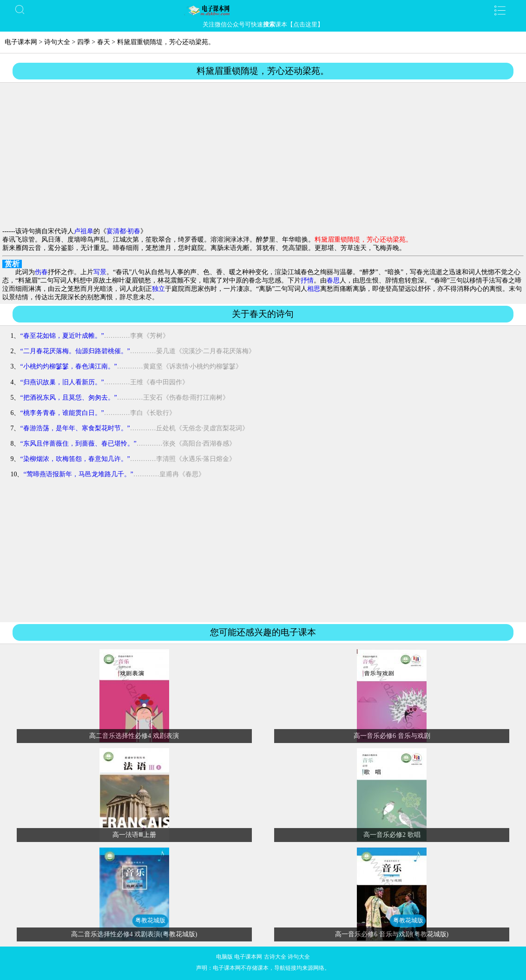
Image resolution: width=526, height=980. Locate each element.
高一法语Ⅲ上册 (134, 835)
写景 (100, 272)
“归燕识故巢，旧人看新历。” (62, 382)
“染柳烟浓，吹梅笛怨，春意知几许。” (75, 459)
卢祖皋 (84, 231)
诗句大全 (57, 42)
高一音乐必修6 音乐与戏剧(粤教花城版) (392, 934)
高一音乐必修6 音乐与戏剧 (392, 736)
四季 (84, 42)
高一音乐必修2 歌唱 (392, 835)
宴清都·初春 (124, 231)
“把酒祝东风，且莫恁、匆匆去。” (68, 398)
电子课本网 (21, 42)
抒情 (307, 280)
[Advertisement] (263, 155)
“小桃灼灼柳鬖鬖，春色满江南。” (68, 366)
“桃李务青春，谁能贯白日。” (62, 413)
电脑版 (224, 957)
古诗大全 (275, 957)
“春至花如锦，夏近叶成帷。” (62, 336)
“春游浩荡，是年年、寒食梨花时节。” (75, 428)
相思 (314, 289)
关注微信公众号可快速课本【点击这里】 (263, 24)
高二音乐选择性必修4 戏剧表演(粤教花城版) (134, 934)
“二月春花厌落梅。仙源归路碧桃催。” (75, 351)
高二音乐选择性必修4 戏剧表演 (134, 736)
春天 (104, 42)
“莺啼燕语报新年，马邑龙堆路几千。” (78, 474)
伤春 (41, 272)
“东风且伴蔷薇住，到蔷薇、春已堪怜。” (78, 444)
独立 (158, 289)
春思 (333, 280)
